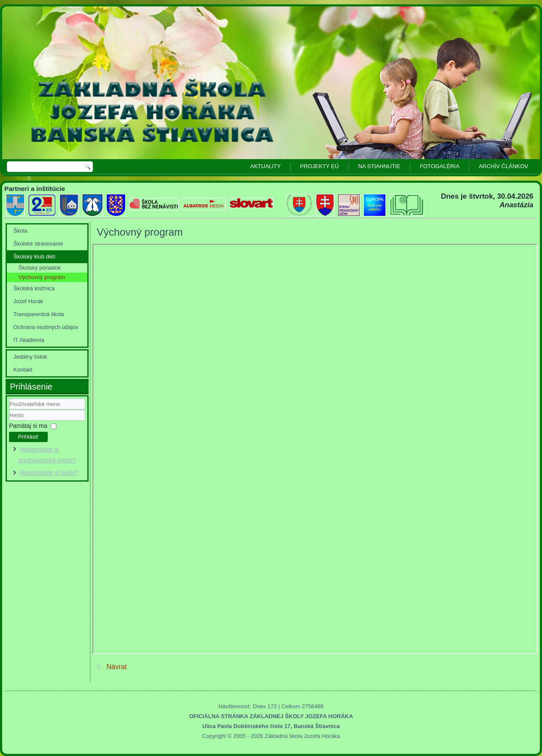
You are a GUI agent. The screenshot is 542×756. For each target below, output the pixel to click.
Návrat (116, 667)
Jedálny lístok (30, 357)
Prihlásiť (28, 437)
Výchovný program (42, 277)
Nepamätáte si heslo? (49, 473)
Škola (20, 231)
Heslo (9, 421)
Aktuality (266, 166)
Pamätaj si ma (28, 426)
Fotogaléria (440, 166)
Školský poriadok (40, 268)
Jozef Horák (28, 301)
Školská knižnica (34, 288)
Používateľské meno (9, 410)
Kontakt (23, 370)
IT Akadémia (29, 340)
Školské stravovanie (38, 244)
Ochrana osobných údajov (46, 327)
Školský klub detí (34, 257)
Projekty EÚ (320, 166)
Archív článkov (504, 166)
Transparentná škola (39, 314)
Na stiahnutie (379, 166)
